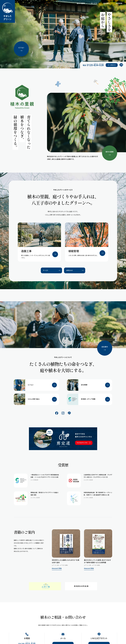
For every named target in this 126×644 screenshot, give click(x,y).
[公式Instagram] (63, 413)
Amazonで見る (57, 568)
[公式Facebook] (57, 413)
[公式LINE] (121, 65)
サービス (94, 3)
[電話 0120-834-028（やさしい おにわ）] (93, 65)
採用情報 (119, 3)
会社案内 (107, 3)
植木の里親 (81, 3)
